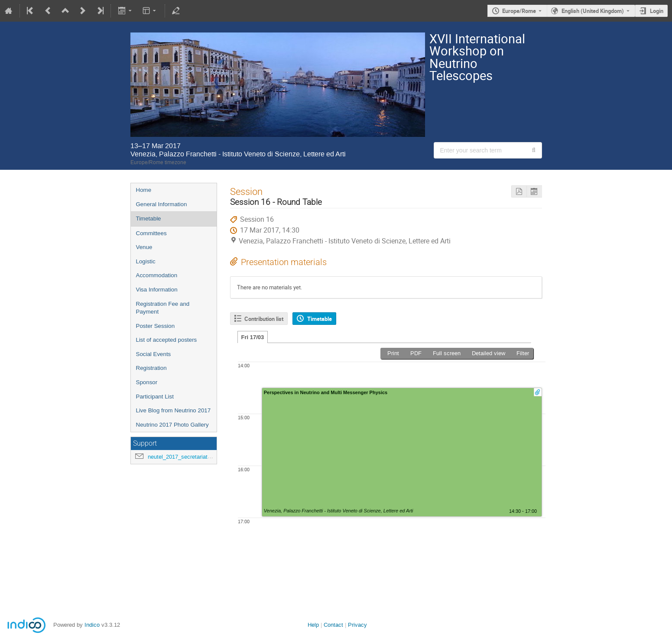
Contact (333, 625)
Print (393, 353)
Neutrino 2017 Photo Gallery (172, 425)
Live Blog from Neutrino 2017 (174, 410)
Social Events (154, 354)
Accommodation (157, 275)
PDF (416, 353)
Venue (144, 247)
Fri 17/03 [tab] (253, 337)
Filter (523, 353)
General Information (162, 204)
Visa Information (157, 290)
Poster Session (156, 326)
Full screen (447, 353)
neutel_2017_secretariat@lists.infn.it (193, 457)
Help (313, 625)
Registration (151, 368)
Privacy (357, 625)
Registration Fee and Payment (163, 308)
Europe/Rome (519, 11)
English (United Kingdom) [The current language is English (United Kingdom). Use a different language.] (593, 11)
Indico (92, 625)
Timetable (149, 219)
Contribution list (264, 319)
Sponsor (147, 382)
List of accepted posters (167, 340)
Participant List (155, 397)
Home (144, 190)
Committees (151, 233)
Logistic (146, 261)
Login (657, 11)
